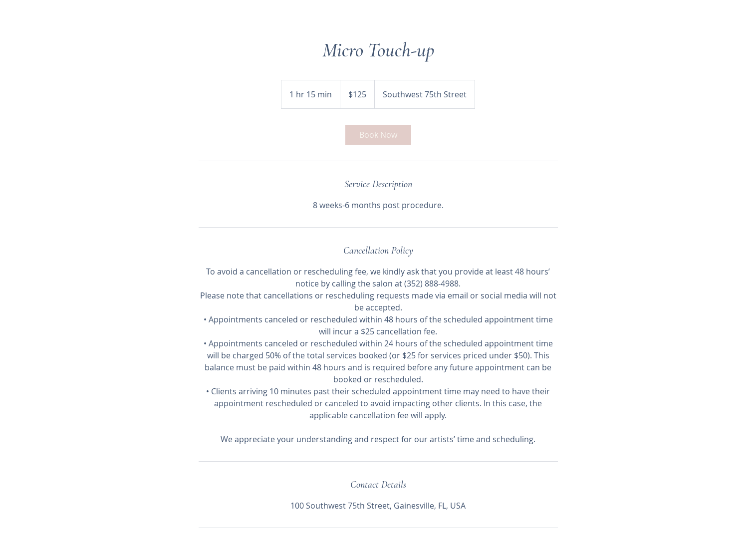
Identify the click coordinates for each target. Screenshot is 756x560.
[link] (378, 135)
